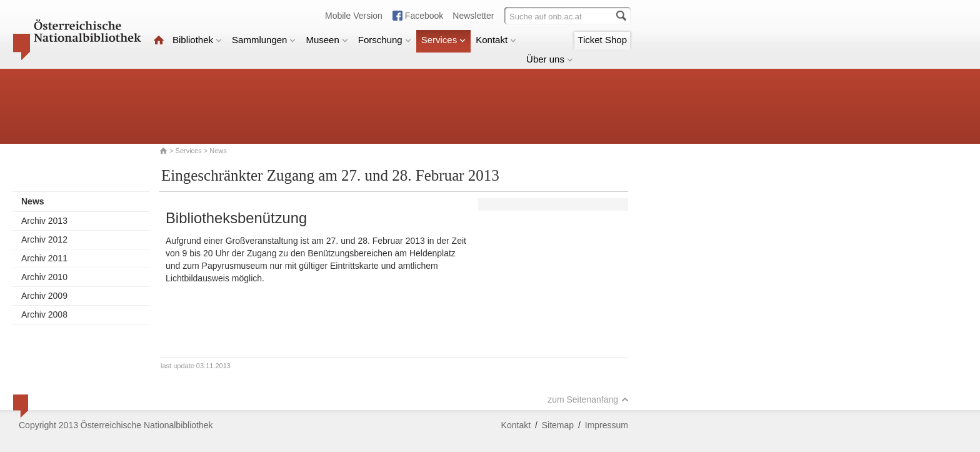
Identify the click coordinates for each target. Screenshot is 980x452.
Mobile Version (354, 16)
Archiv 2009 (44, 296)
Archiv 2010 (44, 277)
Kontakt (496, 40)
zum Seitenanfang (588, 399)
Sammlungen (264, 40)
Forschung (385, 40)
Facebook (424, 16)
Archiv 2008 (44, 314)
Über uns (550, 59)
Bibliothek (197, 40)
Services (444, 40)
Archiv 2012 (44, 239)
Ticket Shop (602, 40)
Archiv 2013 (44, 221)
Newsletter (473, 16)
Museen (327, 40)
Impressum (607, 425)
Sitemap (558, 425)
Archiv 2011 (44, 258)
